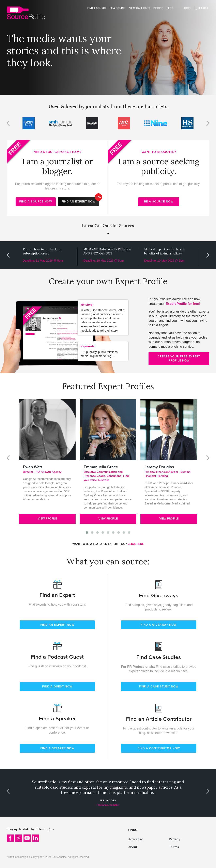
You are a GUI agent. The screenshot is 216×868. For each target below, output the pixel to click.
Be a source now (159, 202)
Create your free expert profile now (179, 359)
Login (187, 8)
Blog (170, 8)
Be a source (118, 8)
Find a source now (36, 202)
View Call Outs (140, 8)
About (133, 847)
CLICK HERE (136, 544)
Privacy (174, 839)
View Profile (47, 519)
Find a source (97, 8)
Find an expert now (80, 200)
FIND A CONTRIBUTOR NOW (159, 748)
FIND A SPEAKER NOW (57, 748)
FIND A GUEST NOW (57, 687)
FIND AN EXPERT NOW (57, 625)
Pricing (158, 8)
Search (203, 8)
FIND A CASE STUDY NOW (159, 687)
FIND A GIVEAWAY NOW (159, 625)
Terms (174, 847)
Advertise (136, 839)
